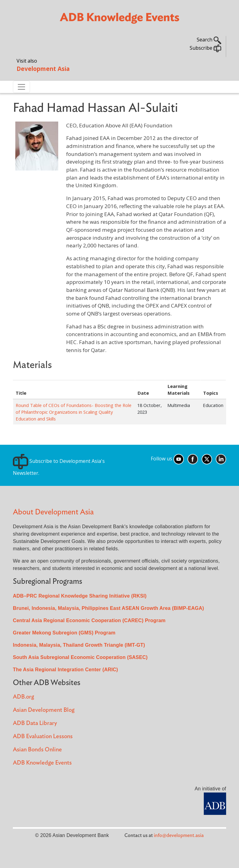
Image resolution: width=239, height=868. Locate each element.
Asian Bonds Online (37, 750)
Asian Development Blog (44, 710)
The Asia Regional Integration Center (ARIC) (65, 670)
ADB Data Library (35, 723)
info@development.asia (179, 835)
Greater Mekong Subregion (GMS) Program (64, 633)
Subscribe (205, 48)
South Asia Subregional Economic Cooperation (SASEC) (80, 657)
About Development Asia (53, 512)
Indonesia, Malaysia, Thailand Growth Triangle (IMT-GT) (79, 645)
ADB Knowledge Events (42, 763)
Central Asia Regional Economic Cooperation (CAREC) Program (89, 620)
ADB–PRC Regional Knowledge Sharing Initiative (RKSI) (80, 596)
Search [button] (209, 40)
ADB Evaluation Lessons (43, 736)
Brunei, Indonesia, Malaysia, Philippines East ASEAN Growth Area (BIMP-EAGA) (108, 608)
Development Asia (43, 69)
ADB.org (23, 697)
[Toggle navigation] (21, 87)
